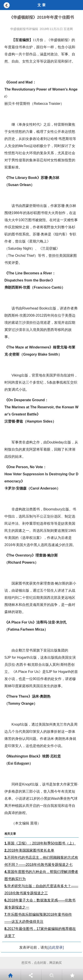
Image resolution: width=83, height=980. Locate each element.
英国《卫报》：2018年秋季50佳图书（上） (40, 843)
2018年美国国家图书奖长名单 (29, 850)
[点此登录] (56, 947)
